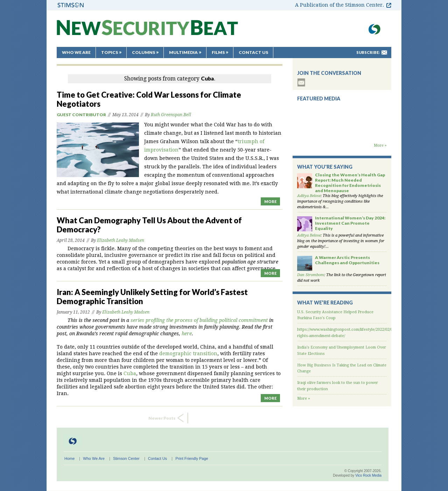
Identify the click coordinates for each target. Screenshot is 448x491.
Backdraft (342, 136)
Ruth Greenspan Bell (171, 115)
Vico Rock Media (368, 475)
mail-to (384, 52)
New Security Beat (147, 31)
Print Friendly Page (192, 458)
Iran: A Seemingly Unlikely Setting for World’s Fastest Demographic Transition (152, 297)
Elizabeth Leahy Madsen (121, 240)
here (187, 334)
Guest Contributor (81, 115)
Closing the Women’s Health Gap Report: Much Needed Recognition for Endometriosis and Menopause (350, 183)
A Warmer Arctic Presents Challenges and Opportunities (347, 260)
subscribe (301, 82)
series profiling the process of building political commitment (199, 320)
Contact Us (253, 52)
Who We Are (76, 52)
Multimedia (183, 52)
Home (69, 458)
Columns (143, 52)
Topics (110, 52)
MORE (270, 201)
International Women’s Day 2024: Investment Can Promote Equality (350, 223)
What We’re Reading (325, 303)
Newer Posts (162, 418)
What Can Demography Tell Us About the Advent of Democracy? (149, 225)
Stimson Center (126, 458)
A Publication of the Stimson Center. (339, 5)
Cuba (130, 373)
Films (218, 52)
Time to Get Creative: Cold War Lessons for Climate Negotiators (149, 99)
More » (380, 145)
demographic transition (188, 353)
